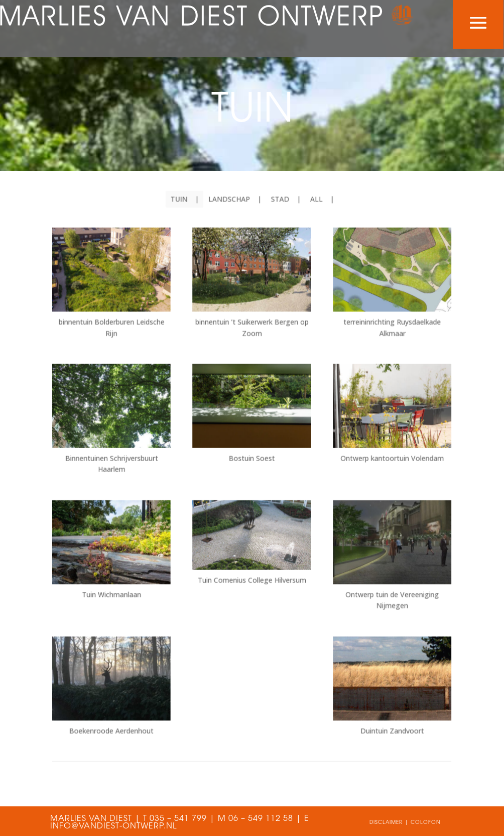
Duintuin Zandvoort (381, 709)
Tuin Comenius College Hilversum (252, 571)
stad (278, 223)
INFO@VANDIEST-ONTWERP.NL (113, 826)
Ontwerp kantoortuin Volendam (380, 460)
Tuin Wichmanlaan (123, 585)
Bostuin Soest (251, 460)
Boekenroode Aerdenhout (123, 709)
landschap (231, 223)
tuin (185, 223)
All (311, 223)
